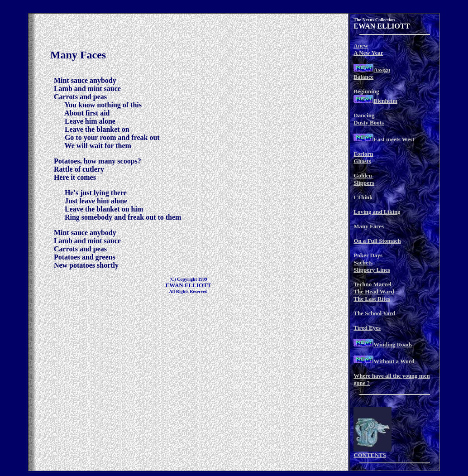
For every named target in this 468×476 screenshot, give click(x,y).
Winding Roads (393, 344)
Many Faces (369, 226)
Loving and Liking (377, 212)
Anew (361, 46)
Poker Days (368, 255)
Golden (363, 175)
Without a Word (394, 361)
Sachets (363, 262)
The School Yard (374, 313)
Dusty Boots (369, 123)
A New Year (368, 53)
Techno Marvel (372, 284)
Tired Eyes (367, 328)
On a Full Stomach (377, 241)
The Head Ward (374, 291)
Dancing (364, 115)
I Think (363, 197)
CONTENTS (370, 455)
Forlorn (363, 154)
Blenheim (385, 101)
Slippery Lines (372, 270)
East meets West (394, 139)
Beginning (366, 91)
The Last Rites (372, 299)
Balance (363, 77)
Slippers (364, 183)
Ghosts (362, 161)
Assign (382, 70)
